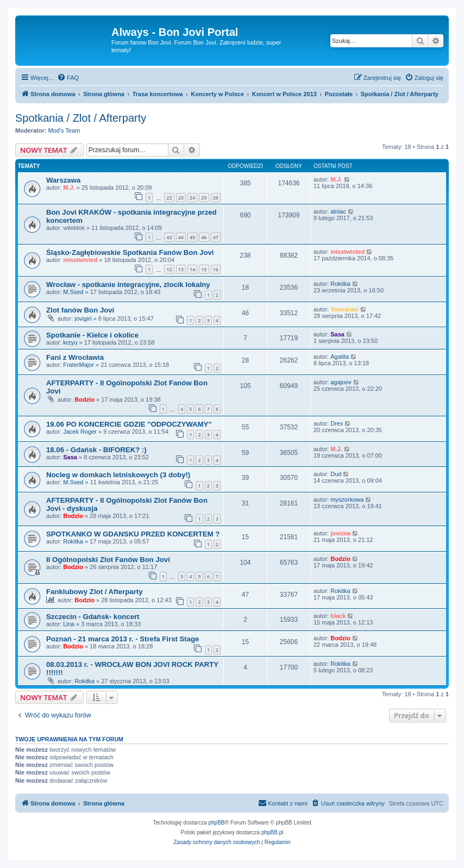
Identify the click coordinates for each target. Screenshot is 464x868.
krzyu (70, 342)
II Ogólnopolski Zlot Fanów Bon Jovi (108, 560)
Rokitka (340, 284)
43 (169, 237)
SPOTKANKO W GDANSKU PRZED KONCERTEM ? (133, 534)
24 (192, 198)
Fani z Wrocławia (75, 357)
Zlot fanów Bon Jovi (80, 310)
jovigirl (83, 319)
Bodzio (84, 399)
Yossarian (344, 309)
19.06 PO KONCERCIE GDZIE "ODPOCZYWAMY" (129, 424)
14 (192, 269)
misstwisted (80, 260)
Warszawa (63, 180)
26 (216, 198)
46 (204, 237)
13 (181, 269)
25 (204, 198)
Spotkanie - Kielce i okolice (92, 335)
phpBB (217, 823)
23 (181, 198)
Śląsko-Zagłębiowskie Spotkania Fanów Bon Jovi (130, 252)
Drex (337, 423)
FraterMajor (79, 365)
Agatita (340, 357)
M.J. (69, 188)
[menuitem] (68, 78)
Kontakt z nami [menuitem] (283, 803)
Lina (69, 624)
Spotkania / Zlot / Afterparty (81, 118)
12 (169, 269)
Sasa (337, 334)
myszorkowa (347, 499)
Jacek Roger (80, 432)
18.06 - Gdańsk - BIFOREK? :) (96, 450)
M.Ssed (73, 292)
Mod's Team (64, 130)
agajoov (341, 382)
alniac (338, 211)
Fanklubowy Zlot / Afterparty (95, 592)
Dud (336, 474)
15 (204, 269)
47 (216, 237)
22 (169, 198)
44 (181, 237)
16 (216, 269)
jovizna (340, 533)
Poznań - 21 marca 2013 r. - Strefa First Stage (123, 639)
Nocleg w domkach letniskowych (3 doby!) (118, 475)
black (338, 616)
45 (192, 237)
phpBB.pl (272, 832)
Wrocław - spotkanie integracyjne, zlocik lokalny (128, 285)
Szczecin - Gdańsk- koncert (93, 617)
